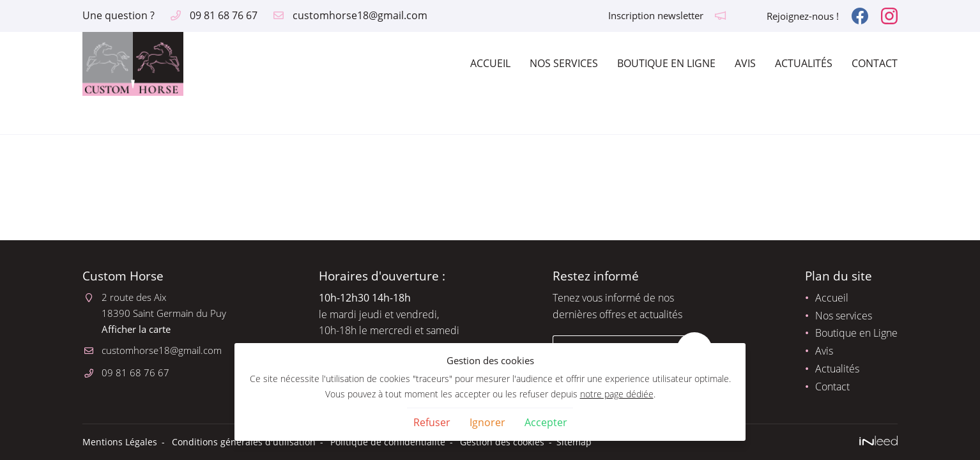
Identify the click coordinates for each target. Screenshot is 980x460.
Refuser (432, 422)
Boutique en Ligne (666, 63)
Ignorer (487, 422)
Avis (745, 63)
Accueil (490, 63)
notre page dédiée (617, 394)
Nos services (564, 63)
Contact (875, 63)
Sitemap (574, 442)
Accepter (546, 422)
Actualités (804, 63)
